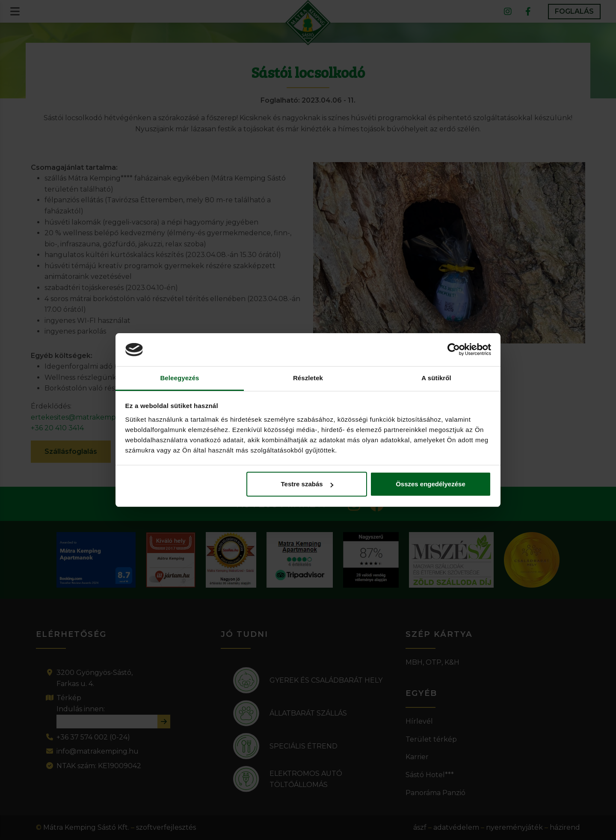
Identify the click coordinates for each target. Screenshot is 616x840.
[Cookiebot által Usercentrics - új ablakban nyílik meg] (454, 350)
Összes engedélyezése (431, 484)
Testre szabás (307, 484)
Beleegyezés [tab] (179, 378)
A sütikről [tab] (436, 378)
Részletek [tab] (308, 378)
